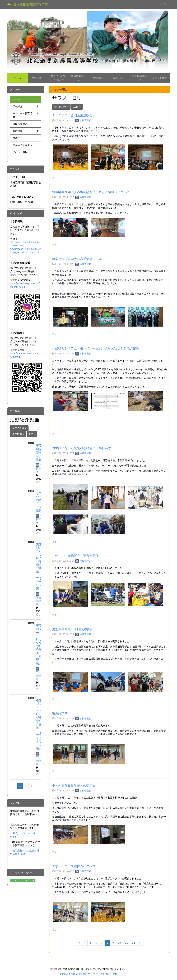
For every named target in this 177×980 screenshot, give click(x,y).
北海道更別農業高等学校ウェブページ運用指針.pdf (88, 974)
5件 (32, 434)
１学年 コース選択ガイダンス (74, 866)
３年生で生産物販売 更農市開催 (75, 556)
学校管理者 (83, 120)
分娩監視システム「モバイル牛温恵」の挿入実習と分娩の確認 (96, 348)
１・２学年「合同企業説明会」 (74, 115)
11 (127, 943)
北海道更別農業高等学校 (31, 4)
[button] (19, 40)
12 (133, 943)
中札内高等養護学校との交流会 (74, 786)
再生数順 (18, 434)
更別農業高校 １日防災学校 (72, 629)
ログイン (165, 4)
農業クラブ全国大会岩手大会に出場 (77, 259)
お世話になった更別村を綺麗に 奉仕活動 (82, 448)
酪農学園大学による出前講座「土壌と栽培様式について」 (92, 192)
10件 (77, 107)
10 (119, 943)
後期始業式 (60, 713)
